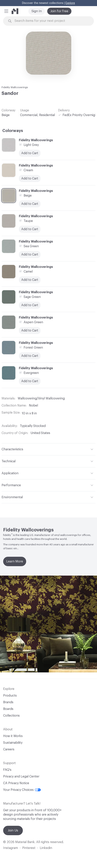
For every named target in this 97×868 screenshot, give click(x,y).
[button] (6, 11)
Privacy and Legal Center (21, 776)
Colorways (13, 131)
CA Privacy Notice (16, 783)
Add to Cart (30, 305)
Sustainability (13, 743)
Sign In (37, 11)
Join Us (13, 830)
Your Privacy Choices (22, 790)
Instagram (11, 848)
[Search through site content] (51, 21)
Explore (70, 3)
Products (10, 696)
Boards (8, 709)
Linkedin (46, 848)
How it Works (13, 736)
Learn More (15, 561)
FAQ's (7, 770)
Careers (9, 749)
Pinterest (29, 848)
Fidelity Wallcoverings (15, 87)
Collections (11, 716)
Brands (8, 702)
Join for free (59, 11)
